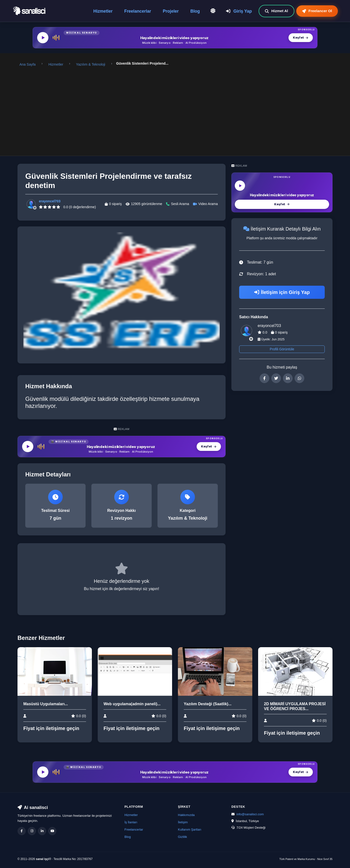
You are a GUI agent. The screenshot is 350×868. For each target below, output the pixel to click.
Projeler (172, 11)
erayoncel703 (50, 201)
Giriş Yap (239, 11)
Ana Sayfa (27, 64)
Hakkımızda (186, 815)
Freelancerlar (139, 11)
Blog (196, 11)
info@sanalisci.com (250, 814)
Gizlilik (183, 837)
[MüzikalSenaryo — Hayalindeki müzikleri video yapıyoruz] (175, 38)
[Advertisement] (175, 108)
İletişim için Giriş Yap (282, 292)
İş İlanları (131, 822)
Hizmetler (104, 11)
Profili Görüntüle (282, 349)
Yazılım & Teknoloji (91, 64)
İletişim (183, 822)
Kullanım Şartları (190, 829)
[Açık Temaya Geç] (213, 11)
